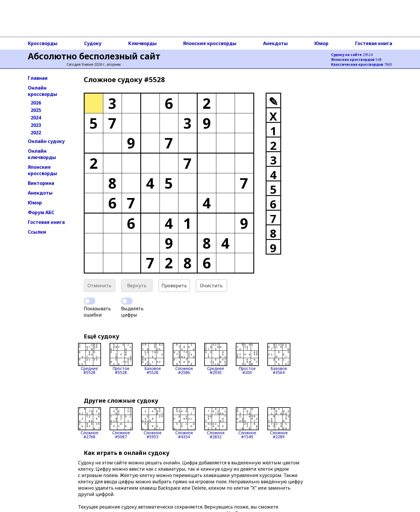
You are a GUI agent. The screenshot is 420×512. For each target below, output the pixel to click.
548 (356, 60)
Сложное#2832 (216, 423)
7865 (362, 64)
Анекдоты (275, 43)
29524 (352, 55)
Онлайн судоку (46, 141)
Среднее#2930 (216, 359)
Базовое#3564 (279, 359)
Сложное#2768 (90, 423)
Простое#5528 (121, 359)
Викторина (41, 183)
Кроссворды (43, 43)
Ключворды (142, 43)
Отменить (99, 286)
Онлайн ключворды (42, 154)
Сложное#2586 (184, 359)
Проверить (174, 286)
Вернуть (137, 286)
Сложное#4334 (184, 423)
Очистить (211, 286)
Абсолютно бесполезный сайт (94, 56)
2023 (36, 125)
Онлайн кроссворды (42, 91)
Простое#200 (247, 359)
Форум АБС (41, 212)
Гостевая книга (374, 43)
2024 (36, 118)
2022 (36, 133)
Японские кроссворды (210, 43)
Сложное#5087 (121, 423)
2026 (36, 103)
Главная (38, 78)
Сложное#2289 (279, 423)
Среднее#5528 (90, 359)
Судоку (93, 43)
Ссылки (37, 232)
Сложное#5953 (153, 423)
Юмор (321, 43)
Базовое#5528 (153, 359)
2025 (36, 110)
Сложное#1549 (247, 423)
